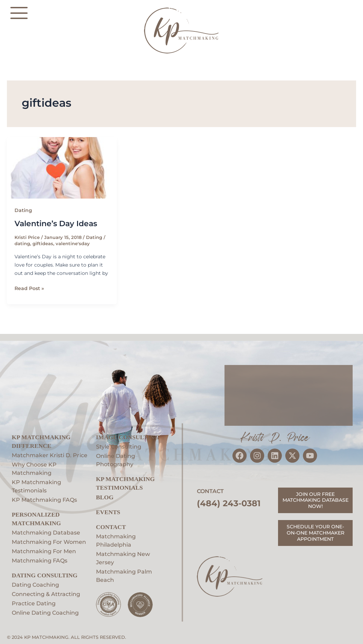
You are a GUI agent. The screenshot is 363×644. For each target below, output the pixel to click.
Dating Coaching (35, 585)
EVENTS (108, 512)
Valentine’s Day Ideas (56, 224)
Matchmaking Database (46, 533)
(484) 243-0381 (229, 503)
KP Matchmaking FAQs (44, 500)
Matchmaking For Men (44, 551)
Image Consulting (128, 437)
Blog (105, 497)
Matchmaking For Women (49, 542)
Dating (23, 210)
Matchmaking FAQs (40, 561)
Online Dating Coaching (45, 613)
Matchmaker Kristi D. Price (50, 455)
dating (22, 243)
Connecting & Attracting (46, 594)
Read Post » (29, 288)
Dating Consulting (45, 575)
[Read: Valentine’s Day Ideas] (62, 168)
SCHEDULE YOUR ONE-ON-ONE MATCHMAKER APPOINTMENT (316, 533)
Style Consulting (119, 447)
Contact (111, 527)
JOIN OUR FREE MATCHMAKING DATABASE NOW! (316, 500)
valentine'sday (73, 243)
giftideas (43, 243)
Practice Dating (34, 603)
